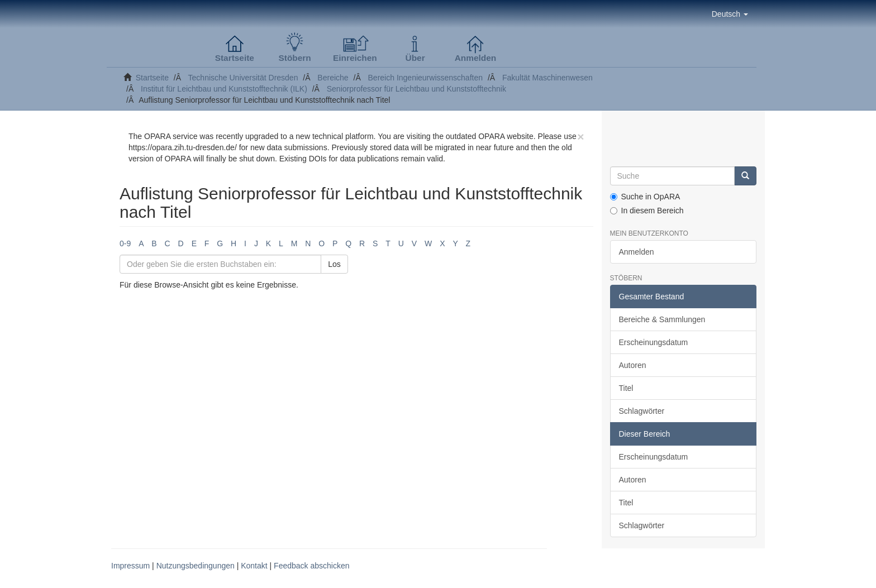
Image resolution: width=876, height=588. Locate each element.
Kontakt (254, 566)
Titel (626, 388)
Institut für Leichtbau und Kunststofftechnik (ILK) (224, 89)
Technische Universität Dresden (243, 78)
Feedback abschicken (311, 566)
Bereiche (333, 78)
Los (334, 264)
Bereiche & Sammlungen (662, 319)
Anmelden (637, 252)
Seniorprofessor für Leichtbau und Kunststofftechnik (416, 89)
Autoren (633, 365)
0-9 (125, 243)
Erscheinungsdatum (654, 342)
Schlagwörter (642, 411)
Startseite (152, 78)
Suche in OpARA (645, 197)
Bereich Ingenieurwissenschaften (425, 78)
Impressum (130, 566)
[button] (730, 14)
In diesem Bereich (647, 211)
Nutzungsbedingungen (196, 566)
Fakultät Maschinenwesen (547, 78)
